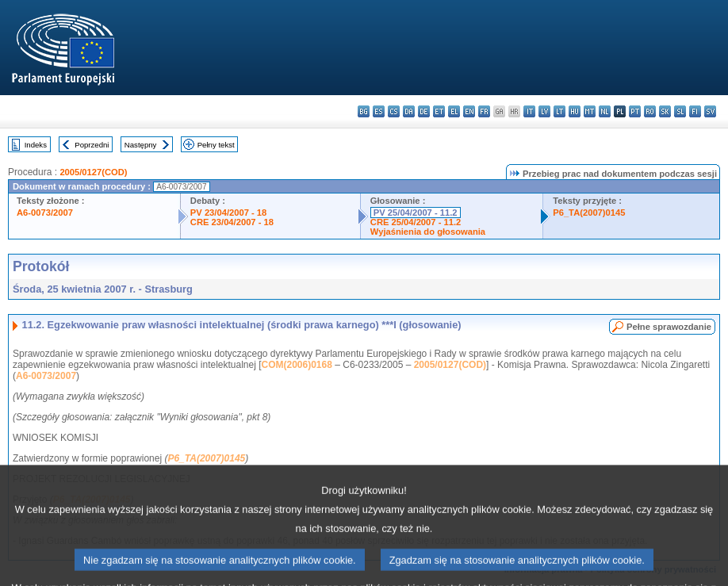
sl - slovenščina (680, 111)
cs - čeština (394, 111)
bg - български (364, 111)
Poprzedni (92, 145)
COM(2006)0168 (297, 365)
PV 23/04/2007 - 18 (228, 213)
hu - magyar (575, 111)
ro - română (650, 111)
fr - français (484, 111)
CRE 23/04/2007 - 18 (232, 222)
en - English (469, 111)
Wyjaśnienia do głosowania (428, 232)
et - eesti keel (439, 111)
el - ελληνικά (454, 111)
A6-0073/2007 (45, 213)
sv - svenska (710, 111)
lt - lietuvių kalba (559, 111)
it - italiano (529, 111)
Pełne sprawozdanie (669, 327)
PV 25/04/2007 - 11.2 (416, 213)
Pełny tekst (216, 145)
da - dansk (409, 111)
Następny (141, 145)
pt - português (635, 111)
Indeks (36, 145)
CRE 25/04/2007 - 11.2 (416, 222)
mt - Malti (590, 111)
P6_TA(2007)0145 (589, 213)
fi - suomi (695, 111)
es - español (379, 111)
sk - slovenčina (665, 111)
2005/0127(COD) (93, 172)
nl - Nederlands (605, 111)
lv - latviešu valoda (544, 111)
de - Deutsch (424, 111)
